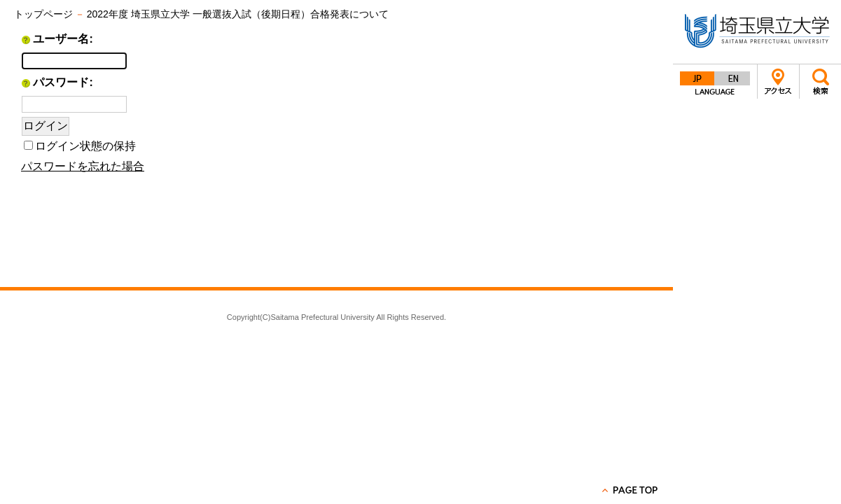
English (732, 78)
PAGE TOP (631, 490)
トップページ (43, 14)
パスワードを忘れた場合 (83, 166)
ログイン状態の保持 (85, 146)
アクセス (778, 82)
